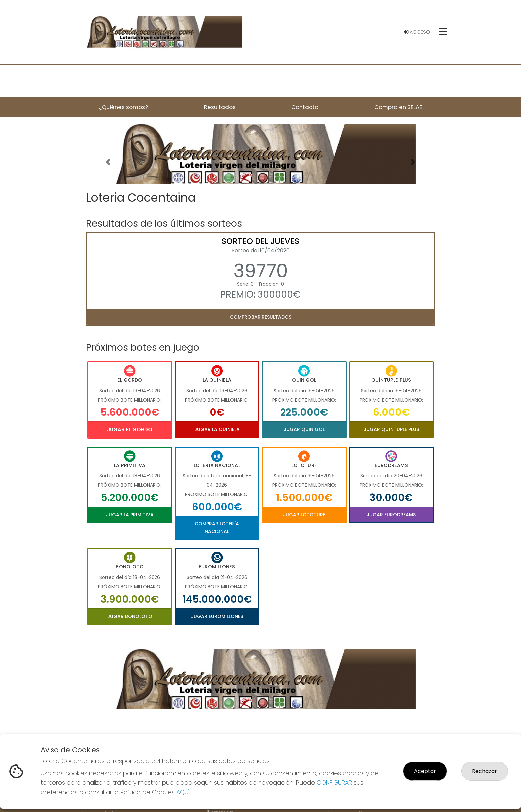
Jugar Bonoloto (130, 616)
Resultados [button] (220, 107)
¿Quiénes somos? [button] (123, 107)
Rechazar (485, 771)
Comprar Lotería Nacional (217, 527)
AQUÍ (183, 792)
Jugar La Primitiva (130, 515)
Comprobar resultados (261, 317)
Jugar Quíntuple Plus (391, 429)
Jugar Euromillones (217, 616)
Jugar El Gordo (130, 430)
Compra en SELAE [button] (398, 107)
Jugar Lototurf (304, 515)
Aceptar (425, 771)
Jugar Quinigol (304, 429)
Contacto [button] (305, 107)
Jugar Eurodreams (391, 515)
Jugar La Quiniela (217, 429)
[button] (108, 162)
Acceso (417, 32)
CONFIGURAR (334, 783)
